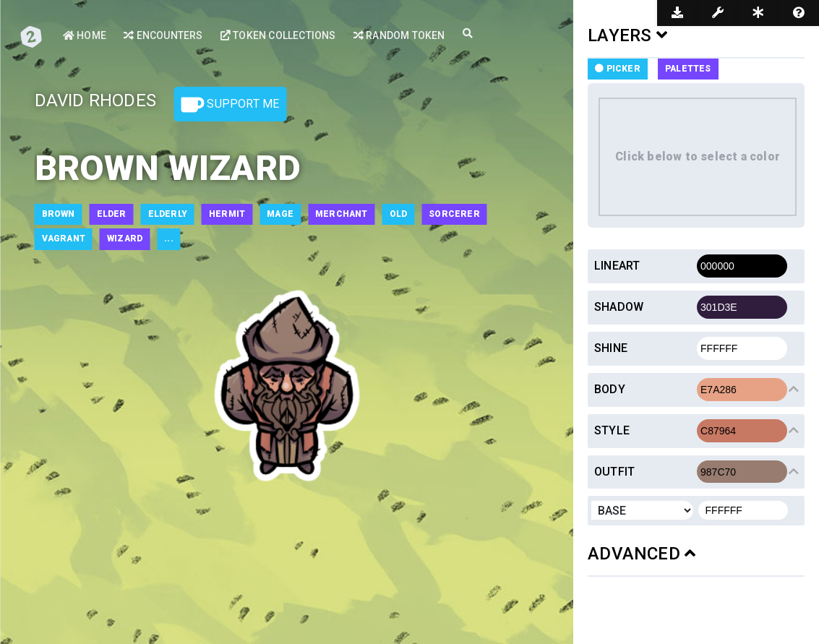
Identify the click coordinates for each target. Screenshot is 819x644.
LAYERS (627, 35)
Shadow (619, 307)
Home (85, 35)
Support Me (230, 105)
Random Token (399, 35)
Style (612, 430)
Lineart (617, 266)
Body (610, 389)
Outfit (614, 472)
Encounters (163, 35)
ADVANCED (642, 554)
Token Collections (278, 35)
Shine (611, 348)
